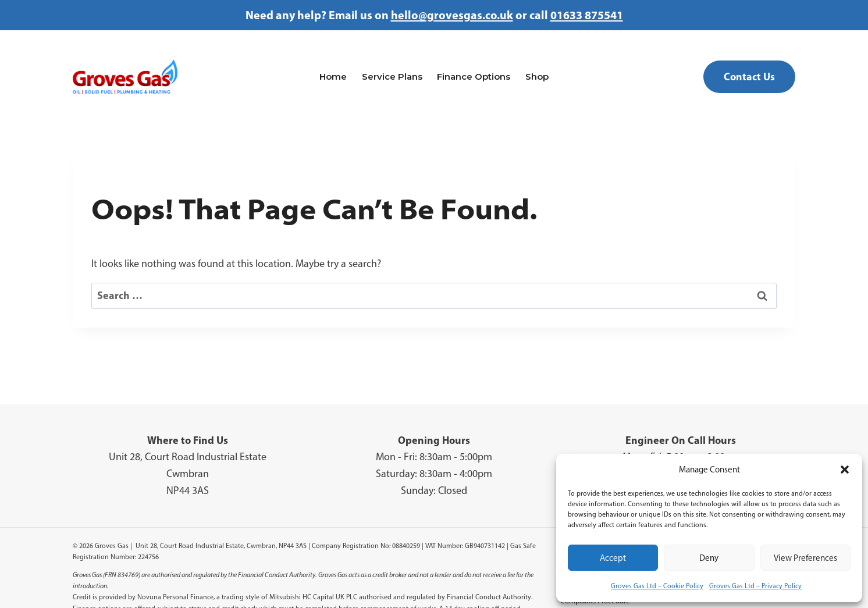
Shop (537, 77)
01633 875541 (587, 15)
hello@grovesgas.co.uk (452, 15)
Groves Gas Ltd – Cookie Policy (657, 586)
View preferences (805, 558)
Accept (613, 558)
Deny (709, 558)
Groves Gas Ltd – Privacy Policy (755, 586)
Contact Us (749, 77)
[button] (845, 470)
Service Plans (392, 77)
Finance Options (474, 77)
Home (333, 77)
